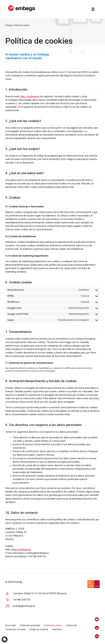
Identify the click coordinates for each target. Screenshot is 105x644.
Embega (9, 26)
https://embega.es (30, 97)
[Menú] (93, 10)
